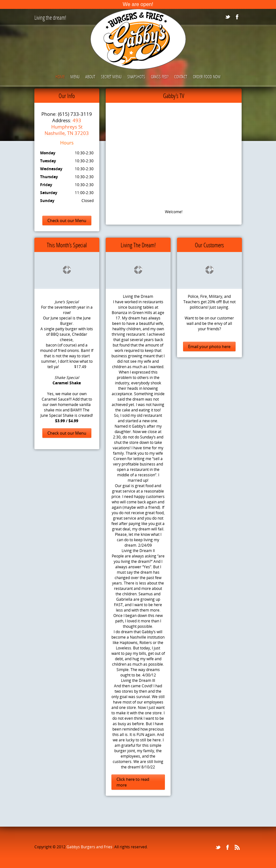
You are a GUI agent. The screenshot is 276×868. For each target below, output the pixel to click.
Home (60, 77)
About (90, 77)
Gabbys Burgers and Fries (89, 847)
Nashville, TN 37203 (67, 133)
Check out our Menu (67, 220)
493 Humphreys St (67, 123)
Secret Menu (111, 77)
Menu (75, 77)
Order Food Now (207, 77)
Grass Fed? (160, 77)
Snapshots (136, 77)
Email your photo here (209, 346)
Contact (181, 77)
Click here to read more (133, 782)
